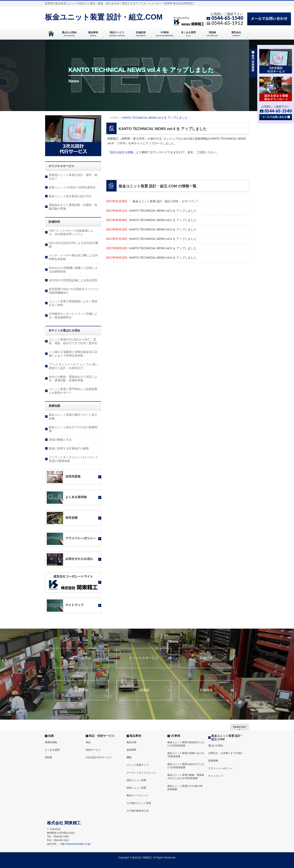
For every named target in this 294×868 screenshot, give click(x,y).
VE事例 (144, 690)
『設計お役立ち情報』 (122, 152)
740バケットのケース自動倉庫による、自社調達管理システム (71, 232)
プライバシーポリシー (220, 768)
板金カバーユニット (138, 795)
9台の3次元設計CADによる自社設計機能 (73, 245)
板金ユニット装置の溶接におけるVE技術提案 (186, 755)
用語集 (49, 757)
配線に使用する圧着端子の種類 (69, 448)
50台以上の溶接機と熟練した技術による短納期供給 (73, 270)
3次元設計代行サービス (99, 757)
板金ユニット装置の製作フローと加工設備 (73, 417)
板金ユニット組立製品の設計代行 (70, 196)
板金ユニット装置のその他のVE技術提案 (185, 788)
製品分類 (131, 742)
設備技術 (206, 658)
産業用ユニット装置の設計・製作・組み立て (73, 177)
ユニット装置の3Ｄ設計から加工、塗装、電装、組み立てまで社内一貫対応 (73, 341)
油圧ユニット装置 (136, 780)
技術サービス (93, 750)
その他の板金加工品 (138, 811)
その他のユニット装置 (139, 803)
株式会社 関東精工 (142, 858)
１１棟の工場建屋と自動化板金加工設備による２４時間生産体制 (73, 354)
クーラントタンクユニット (141, 773)
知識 (51, 736)
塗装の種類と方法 (60, 440)
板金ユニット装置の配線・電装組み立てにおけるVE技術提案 (186, 777)
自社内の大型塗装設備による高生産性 (73, 280)
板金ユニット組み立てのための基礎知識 (73, 429)
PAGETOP (240, 727)
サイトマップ (216, 776)
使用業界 (131, 750)
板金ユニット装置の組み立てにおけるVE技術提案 (186, 766)
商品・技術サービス (102, 736)
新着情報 (206, 690)
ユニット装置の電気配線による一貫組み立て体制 (73, 303)
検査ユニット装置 (136, 788)
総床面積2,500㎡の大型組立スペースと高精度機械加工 (74, 291)
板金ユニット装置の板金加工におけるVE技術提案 (186, 744)
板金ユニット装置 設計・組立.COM (104, 17)
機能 (129, 757)
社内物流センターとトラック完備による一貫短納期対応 (73, 316)
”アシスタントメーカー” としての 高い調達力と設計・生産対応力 (73, 366)
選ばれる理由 (81, 658)
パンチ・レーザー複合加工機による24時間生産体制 (73, 257)
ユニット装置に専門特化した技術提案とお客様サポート (73, 391)
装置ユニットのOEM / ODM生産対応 (72, 187)
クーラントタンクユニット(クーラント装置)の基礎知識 (74, 459)
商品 (88, 742)
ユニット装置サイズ (138, 765)
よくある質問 (52, 750)
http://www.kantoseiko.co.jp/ (76, 844)
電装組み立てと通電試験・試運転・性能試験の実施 (73, 207)
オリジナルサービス (144, 658)
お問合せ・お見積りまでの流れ (225, 753)
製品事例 (81, 690)
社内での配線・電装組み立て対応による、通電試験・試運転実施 (73, 379)
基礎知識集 (51, 742)
